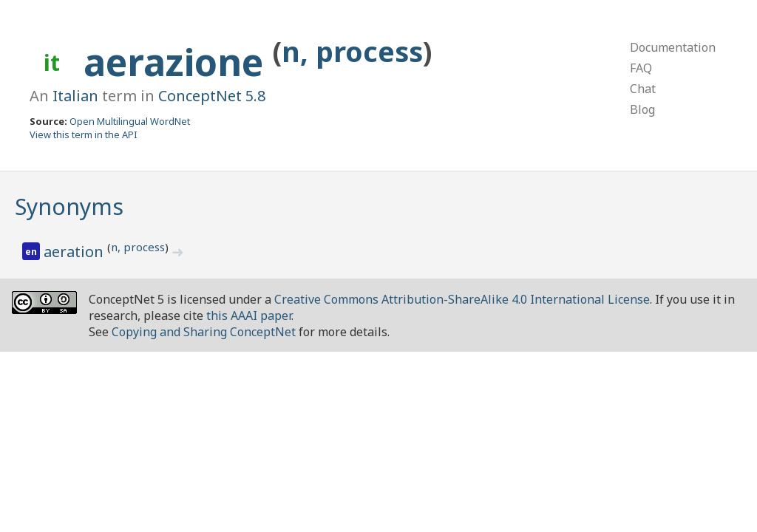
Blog (642, 109)
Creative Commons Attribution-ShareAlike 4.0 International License (462, 299)
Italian (75, 96)
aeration (75, 252)
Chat (643, 89)
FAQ (641, 68)
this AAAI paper (249, 316)
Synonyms (69, 207)
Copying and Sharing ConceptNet (204, 332)
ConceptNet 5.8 (212, 96)
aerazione (178, 62)
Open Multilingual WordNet (130, 121)
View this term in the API (84, 134)
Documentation (673, 47)
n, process (352, 51)
